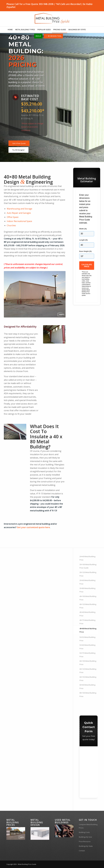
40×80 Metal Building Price (88, 630)
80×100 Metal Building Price (88, 695)
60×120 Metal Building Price (88, 671)
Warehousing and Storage (19, 209)
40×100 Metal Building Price (88, 598)
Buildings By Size (85, 837)
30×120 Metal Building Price (88, 574)
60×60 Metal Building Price (87, 687)
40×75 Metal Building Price (87, 622)
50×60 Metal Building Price (87, 647)
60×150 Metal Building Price (88, 679)
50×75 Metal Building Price (87, 655)
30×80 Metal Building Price (87, 590)
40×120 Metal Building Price (88, 606)
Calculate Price (87, 266)
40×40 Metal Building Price (87, 614)
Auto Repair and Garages (19, 213)
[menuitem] (10, 30)
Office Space (13, 217)
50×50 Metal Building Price (87, 639)
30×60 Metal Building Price (87, 582)
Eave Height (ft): (86, 251)
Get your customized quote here (33, 527)
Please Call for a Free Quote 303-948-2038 (30, 4)
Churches (11, 225)
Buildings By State (86, 846)
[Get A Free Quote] (19, 143)
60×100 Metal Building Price (88, 663)
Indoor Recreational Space (19, 221)
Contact (82, 851)
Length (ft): (84, 240)
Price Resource (85, 841)
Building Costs (84, 832)
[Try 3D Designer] (18, 150)
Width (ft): (83, 229)
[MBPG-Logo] (52, 19)
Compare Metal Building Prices (88, 826)
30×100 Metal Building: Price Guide (88, 566)
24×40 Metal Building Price (87, 558)
